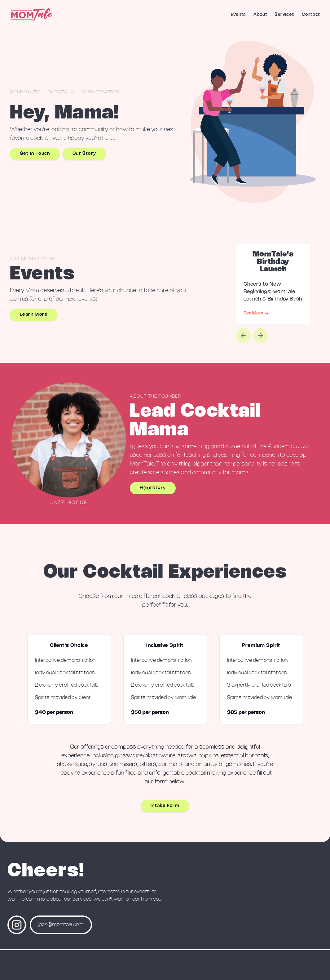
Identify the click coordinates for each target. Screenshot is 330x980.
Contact (311, 15)
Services (284, 15)
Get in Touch (35, 154)
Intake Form (165, 808)
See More (256, 314)
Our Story (84, 154)
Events (238, 15)
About (260, 15)
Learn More (34, 315)
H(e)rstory (153, 488)
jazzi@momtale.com (61, 925)
